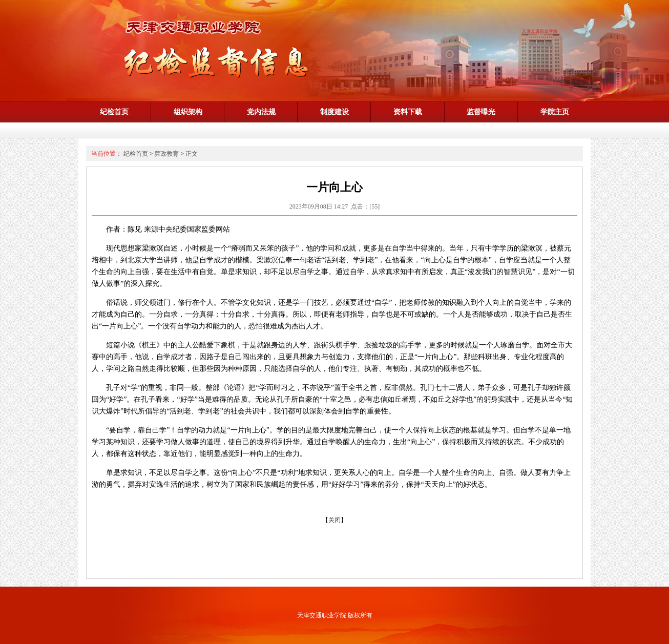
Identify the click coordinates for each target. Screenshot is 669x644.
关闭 (334, 520)
